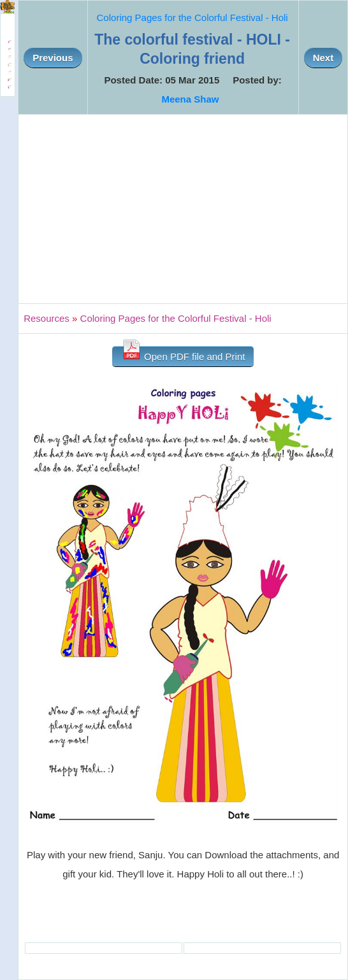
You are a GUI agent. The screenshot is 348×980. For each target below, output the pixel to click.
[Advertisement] (183, 209)
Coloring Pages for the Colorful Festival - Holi (192, 18)
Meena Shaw (190, 99)
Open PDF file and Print (183, 354)
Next (323, 58)
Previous (53, 58)
